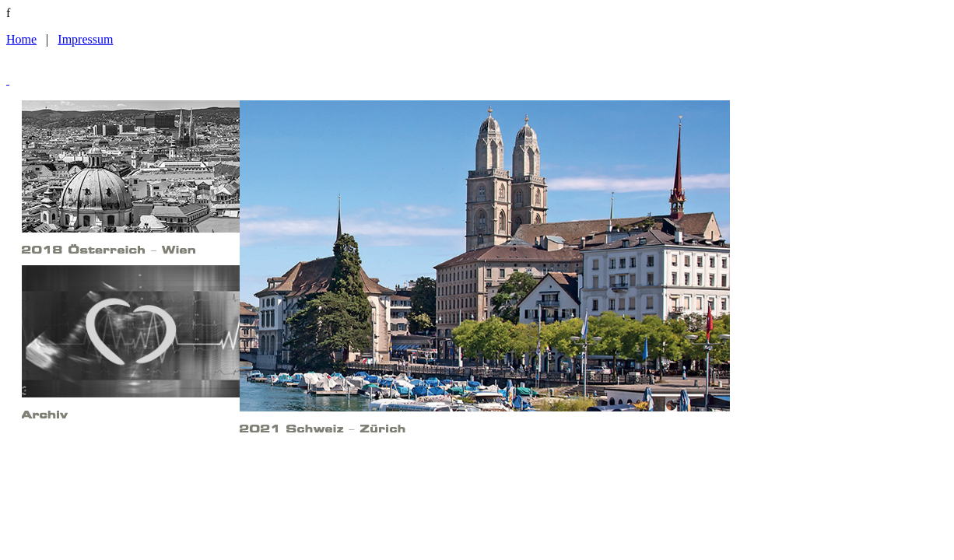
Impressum (85, 39)
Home (21, 39)
